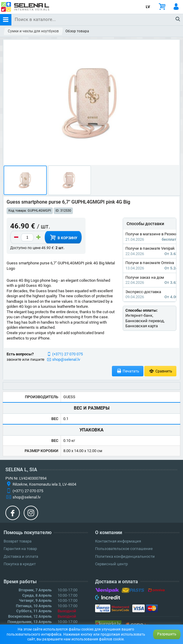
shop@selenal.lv (66, 359)
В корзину (63, 237)
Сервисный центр (111, 564)
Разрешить (167, 634)
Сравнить (160, 371)
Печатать (128, 371)
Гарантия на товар (20, 549)
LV (148, 7)
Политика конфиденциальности (125, 556)
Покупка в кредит (20, 564)
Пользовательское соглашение (124, 549)
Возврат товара (18, 541)
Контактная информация (118, 541)
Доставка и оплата (21, 556)
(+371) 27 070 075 (67, 354)
